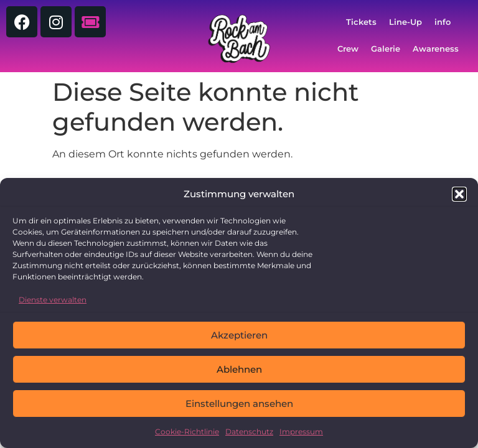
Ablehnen (239, 369)
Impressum (301, 432)
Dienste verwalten (53, 300)
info (443, 22)
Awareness (436, 49)
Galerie (386, 49)
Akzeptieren (239, 335)
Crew (348, 49)
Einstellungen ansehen (239, 404)
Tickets (361, 22)
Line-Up (405, 22)
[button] (459, 194)
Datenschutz (249, 432)
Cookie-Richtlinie (187, 432)
